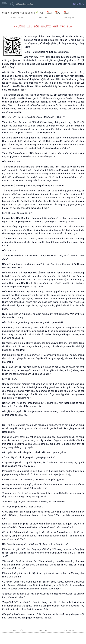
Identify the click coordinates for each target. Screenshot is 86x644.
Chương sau (70, 18)
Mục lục (43, 18)
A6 (66, 13)
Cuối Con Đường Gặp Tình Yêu (18, 13)
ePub (39, 13)
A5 (58, 13)
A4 (49, 13)
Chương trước (16, 18)
